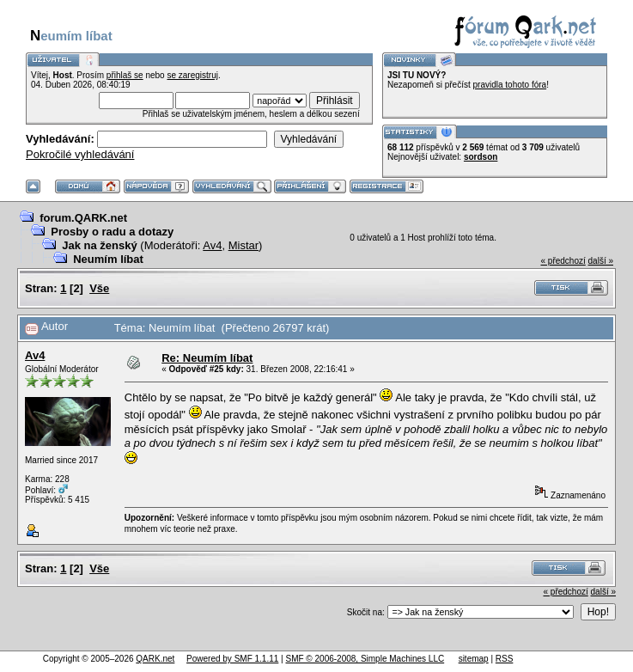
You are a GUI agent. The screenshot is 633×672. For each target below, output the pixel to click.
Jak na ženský (99, 245)
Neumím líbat (108, 259)
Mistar (243, 245)
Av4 (212, 245)
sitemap (474, 659)
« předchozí (563, 261)
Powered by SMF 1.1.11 (232, 659)
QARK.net (155, 659)
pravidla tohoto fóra (510, 85)
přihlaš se (125, 75)
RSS (505, 659)
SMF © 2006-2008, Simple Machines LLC (365, 659)
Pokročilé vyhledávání (80, 154)
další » (601, 261)
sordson (481, 157)
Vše (99, 288)
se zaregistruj (192, 75)
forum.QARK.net (83, 218)
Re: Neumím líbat (207, 358)
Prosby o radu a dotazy (112, 232)
